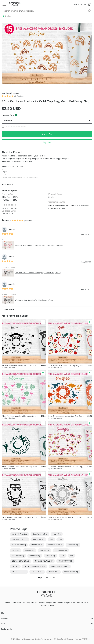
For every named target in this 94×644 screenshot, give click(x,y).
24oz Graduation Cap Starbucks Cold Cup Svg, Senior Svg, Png (21, 365)
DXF (63, 556)
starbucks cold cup (55, 545)
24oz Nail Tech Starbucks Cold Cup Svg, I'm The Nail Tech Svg (68, 517)
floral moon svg (18, 556)
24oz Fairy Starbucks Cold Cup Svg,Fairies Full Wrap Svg (21, 467)
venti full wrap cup (71, 572)
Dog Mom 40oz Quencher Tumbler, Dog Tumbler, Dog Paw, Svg (38, 273)
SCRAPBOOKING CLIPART (35, 566)
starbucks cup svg (19, 545)
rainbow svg (29, 550)
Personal (8, 121)
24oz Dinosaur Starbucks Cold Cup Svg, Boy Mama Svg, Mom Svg (68, 416)
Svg (51, 539)
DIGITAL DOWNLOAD (21, 561)
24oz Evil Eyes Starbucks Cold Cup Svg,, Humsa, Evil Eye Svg (68, 467)
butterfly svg (45, 550)
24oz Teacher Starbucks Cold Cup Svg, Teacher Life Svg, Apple (21, 517)
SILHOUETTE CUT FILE (60, 566)
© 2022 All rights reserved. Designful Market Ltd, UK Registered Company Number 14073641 (51, 639)
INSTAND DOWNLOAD (44, 561)
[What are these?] (16, 115)
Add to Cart (47, 134)
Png (60, 539)
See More (8, 309)
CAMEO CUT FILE (65, 561)
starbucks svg (73, 545)
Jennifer (12, 229)
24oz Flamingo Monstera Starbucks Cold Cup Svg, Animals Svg (21, 416)
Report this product (47, 577)
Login (75, 4)
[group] (47, 53)
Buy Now (47, 142)
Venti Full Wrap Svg (20, 534)
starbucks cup (37, 545)
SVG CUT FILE (37, 572)
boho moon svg (61, 550)
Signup (83, 4)
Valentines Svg (38, 539)
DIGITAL (15, 566)
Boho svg (16, 550)
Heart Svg (57, 534)
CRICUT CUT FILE (19, 572)
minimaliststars (10, 93)
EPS (72, 556)
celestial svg (51, 556)
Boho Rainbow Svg (40, 534)
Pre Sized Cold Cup (20, 539)
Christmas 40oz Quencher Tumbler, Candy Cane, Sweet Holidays (39, 245)
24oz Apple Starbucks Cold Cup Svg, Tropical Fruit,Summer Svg (68, 365)
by (8, 368)
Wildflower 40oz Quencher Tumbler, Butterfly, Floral (34, 300)
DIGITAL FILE (54, 572)
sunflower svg (35, 556)
